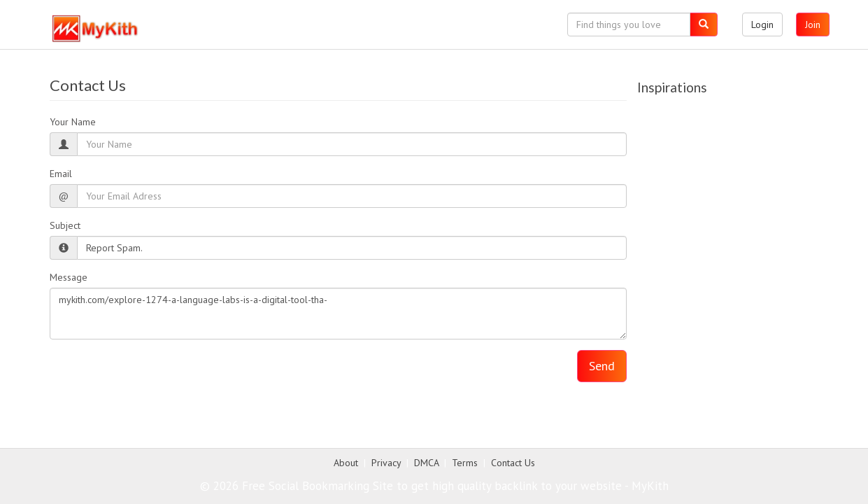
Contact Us (513, 463)
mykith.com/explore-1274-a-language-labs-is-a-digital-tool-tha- (338, 314)
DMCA (426, 463)
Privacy (386, 463)
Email (61, 174)
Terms (465, 463)
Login (762, 24)
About (346, 463)
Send (602, 366)
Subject (65, 225)
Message (69, 277)
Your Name (73, 122)
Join (813, 24)
